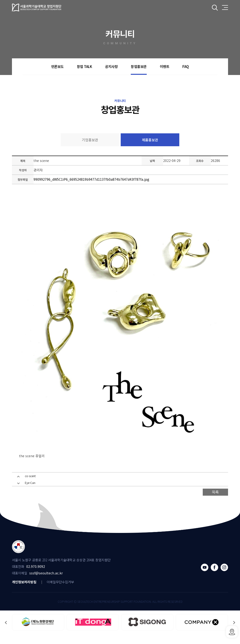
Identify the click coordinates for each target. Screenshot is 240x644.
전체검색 (215, 8)
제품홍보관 (150, 140)
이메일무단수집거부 (60, 591)
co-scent (30, 485)
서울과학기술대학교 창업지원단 (37, 7)
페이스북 (214, 576)
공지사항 (111, 66)
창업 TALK (84, 66)
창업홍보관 (139, 66)
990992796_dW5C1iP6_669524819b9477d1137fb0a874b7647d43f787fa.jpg (92, 180)
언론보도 (57, 66)
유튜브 (205, 576)
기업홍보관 (90, 140)
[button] (6, 631)
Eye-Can (30, 492)
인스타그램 (224, 576)
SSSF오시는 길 (232, 632)
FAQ (186, 66)
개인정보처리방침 (24, 591)
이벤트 (165, 66)
